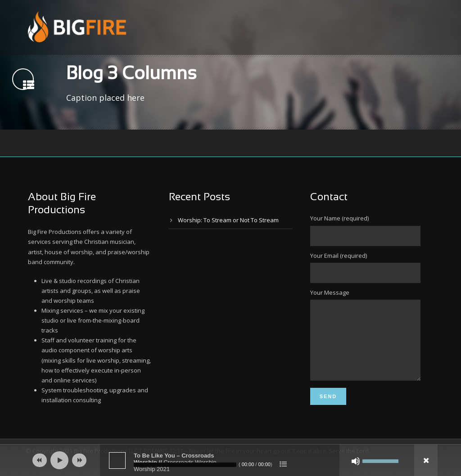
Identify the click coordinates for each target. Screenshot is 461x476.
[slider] (185, 465)
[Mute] (356, 461)
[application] (230, 460)
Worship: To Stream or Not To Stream (228, 220)
